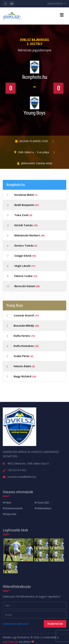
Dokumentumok (13, 508)
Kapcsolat (10, 514)
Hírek (7, 503)
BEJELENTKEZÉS (55, 4)
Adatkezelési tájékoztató (16, 624)
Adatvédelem (43, 508)
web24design (11, 642)
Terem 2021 (42, 503)
